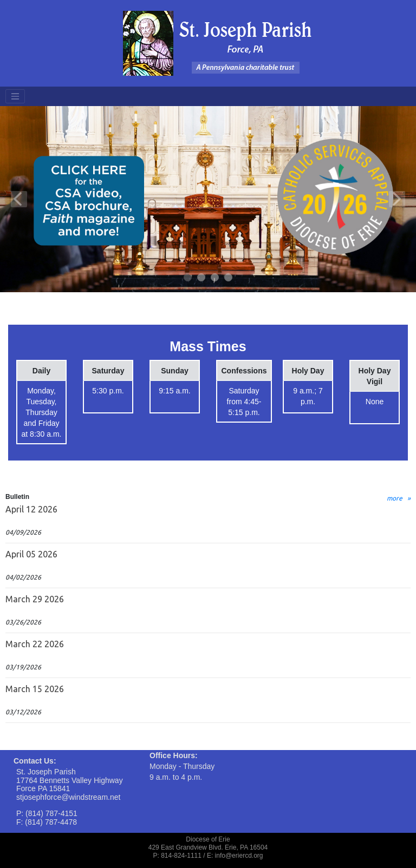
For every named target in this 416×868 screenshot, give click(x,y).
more (395, 498)
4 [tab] (229, 278)
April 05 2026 (31, 554)
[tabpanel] (208, 199)
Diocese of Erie (208, 839)
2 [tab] (202, 278)
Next (397, 199)
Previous (19, 199)
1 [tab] (188, 278)
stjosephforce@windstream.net (68, 797)
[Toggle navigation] (15, 96)
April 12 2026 (31, 509)
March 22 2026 (35, 644)
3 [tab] (215, 278)
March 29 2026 (35, 599)
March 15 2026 (35, 689)
